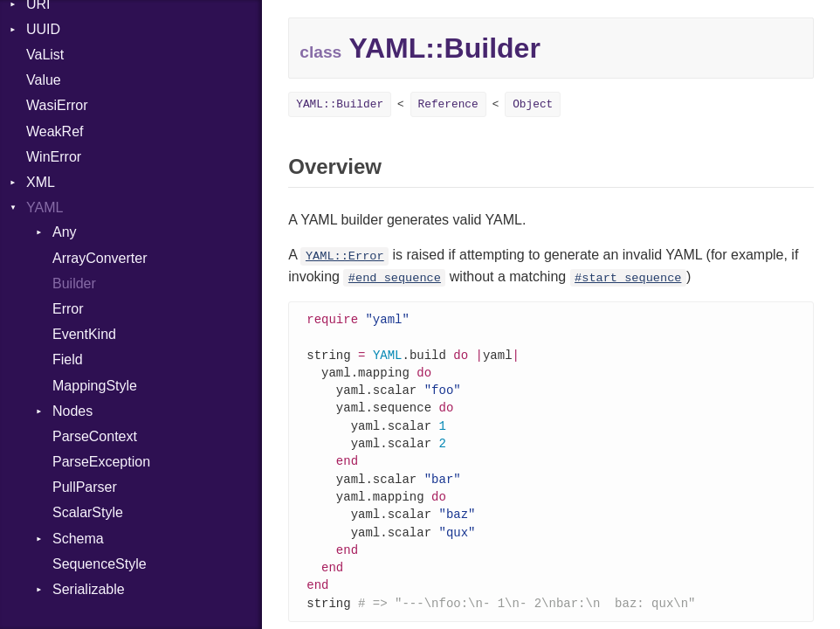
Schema (78, 539)
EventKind (84, 334)
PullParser (85, 487)
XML (41, 182)
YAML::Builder (340, 104)
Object (533, 104)
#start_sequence (628, 278)
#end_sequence (395, 278)
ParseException (101, 462)
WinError (54, 157)
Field (68, 359)
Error (68, 309)
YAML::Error (345, 256)
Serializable (89, 589)
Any (65, 232)
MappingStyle (95, 386)
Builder (74, 283)
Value (44, 80)
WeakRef (55, 131)
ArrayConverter (100, 258)
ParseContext (95, 436)
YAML (45, 207)
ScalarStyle (88, 512)
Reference (448, 104)
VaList (45, 55)
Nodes (72, 411)
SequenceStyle (100, 564)
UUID (43, 29)
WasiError (57, 105)
